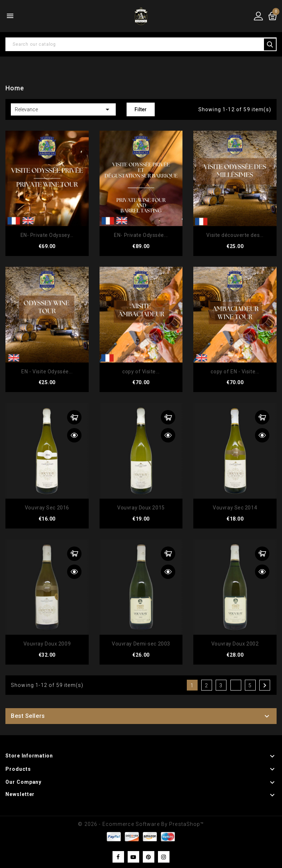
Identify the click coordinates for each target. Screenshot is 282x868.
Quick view (74, 435)
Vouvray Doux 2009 (47, 644)
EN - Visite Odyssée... (47, 372)
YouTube (133, 857)
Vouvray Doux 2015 (141, 508)
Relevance (63, 109)
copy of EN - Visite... (235, 372)
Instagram (164, 857)
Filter (141, 109)
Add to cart (74, 417)
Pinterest (149, 857)
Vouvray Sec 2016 (47, 508)
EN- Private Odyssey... (47, 235)
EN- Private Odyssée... (141, 235)
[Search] (141, 44)
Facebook (118, 857)
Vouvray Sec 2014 (235, 508)
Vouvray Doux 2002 (235, 644)
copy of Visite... (141, 372)
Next (265, 685)
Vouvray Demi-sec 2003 (141, 644)
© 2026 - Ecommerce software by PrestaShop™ (141, 824)
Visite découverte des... (235, 235)
